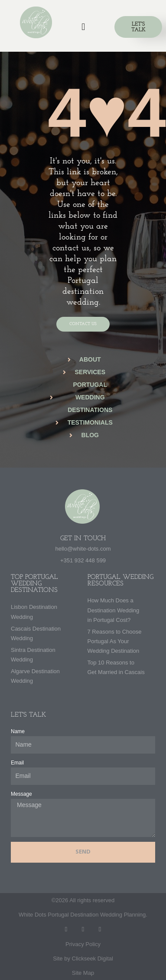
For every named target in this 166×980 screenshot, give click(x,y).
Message (21, 794)
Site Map (83, 973)
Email (17, 763)
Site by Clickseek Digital (83, 958)
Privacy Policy (83, 944)
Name (18, 731)
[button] (83, 27)
